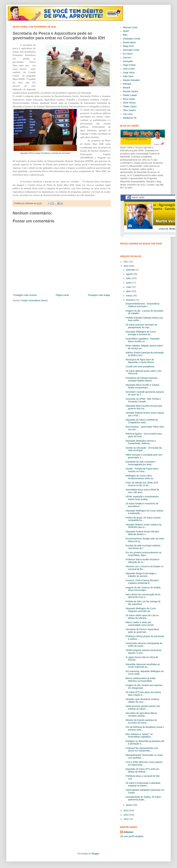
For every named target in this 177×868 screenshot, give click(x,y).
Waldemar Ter (130, 118)
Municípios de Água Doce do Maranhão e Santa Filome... (140, 361)
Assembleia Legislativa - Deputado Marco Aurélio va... (143, 340)
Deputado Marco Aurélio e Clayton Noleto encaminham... (142, 386)
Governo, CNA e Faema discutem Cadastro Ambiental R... (142, 582)
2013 (126, 815)
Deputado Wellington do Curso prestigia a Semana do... (141, 333)
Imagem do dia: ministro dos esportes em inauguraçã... (144, 687)
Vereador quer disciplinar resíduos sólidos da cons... (142, 700)
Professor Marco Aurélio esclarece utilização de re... (142, 561)
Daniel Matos (129, 42)
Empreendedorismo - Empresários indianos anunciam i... (142, 305)
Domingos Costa (131, 50)
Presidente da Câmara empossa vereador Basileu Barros (142, 379)
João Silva (128, 76)
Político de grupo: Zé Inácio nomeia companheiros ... (143, 519)
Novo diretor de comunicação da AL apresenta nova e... (143, 596)
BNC (125, 35)
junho (129, 283)
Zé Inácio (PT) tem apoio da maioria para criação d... (143, 694)
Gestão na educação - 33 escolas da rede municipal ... (144, 449)
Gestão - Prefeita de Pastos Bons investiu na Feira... (142, 470)
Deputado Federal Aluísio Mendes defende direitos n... (142, 533)
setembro (131, 270)
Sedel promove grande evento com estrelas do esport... (143, 707)
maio (129, 287)
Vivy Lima (128, 114)
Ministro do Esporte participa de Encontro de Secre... (141, 721)
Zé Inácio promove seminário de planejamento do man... (141, 326)
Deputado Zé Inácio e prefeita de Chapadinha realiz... (142, 421)
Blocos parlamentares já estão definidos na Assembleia (140, 680)
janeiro (130, 805)
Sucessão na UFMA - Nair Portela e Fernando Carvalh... (143, 400)
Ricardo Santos (131, 91)
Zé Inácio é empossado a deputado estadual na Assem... (143, 784)
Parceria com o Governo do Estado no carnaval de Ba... (144, 568)
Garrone (127, 57)
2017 (126, 262)
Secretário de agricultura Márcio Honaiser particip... (141, 714)
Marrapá (127, 84)
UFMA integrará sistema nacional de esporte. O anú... (143, 652)
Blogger (95, 854)
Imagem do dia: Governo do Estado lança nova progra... (143, 589)
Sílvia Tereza (129, 103)
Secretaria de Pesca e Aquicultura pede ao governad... (142, 631)
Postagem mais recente (25, 295)
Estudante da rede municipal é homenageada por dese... (141, 463)
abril (128, 291)
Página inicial (62, 295)
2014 (126, 811)
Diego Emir (128, 46)
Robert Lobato (130, 95)
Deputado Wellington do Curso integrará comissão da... (141, 610)
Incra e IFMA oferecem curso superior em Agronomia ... (144, 763)
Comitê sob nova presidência (140, 367)
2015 (126, 266)
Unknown (128, 832)
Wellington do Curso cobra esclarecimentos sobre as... (140, 477)
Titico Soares (129, 110)
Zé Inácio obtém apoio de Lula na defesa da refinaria (142, 617)
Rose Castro (129, 99)
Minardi (127, 88)
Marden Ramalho (131, 80)
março (130, 296)
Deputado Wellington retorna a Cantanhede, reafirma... (141, 442)
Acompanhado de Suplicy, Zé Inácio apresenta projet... (143, 798)
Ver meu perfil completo (132, 836)
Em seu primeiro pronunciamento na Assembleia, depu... (143, 554)
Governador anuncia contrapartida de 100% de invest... (144, 645)
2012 (126, 819)
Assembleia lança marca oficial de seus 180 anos (142, 491)
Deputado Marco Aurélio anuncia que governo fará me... (144, 407)
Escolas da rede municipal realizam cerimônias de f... (143, 547)
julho (129, 278)
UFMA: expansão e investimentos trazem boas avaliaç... (142, 498)
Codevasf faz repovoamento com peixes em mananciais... (142, 749)
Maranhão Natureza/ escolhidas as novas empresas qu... (143, 666)
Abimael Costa (130, 27)
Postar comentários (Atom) (34, 300)
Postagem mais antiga (99, 295)
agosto (130, 274)
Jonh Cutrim (129, 69)
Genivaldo (128, 61)
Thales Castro (130, 106)
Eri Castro (128, 54)
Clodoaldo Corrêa (132, 39)
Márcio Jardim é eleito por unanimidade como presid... (140, 624)
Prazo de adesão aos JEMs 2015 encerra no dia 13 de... (142, 484)
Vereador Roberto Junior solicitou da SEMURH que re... (143, 526)
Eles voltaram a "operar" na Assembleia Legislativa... (139, 736)
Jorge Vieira (129, 73)
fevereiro (131, 300)
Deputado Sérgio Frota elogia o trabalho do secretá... (141, 575)
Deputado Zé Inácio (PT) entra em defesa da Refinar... (142, 770)
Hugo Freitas (129, 65)
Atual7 (126, 31)
